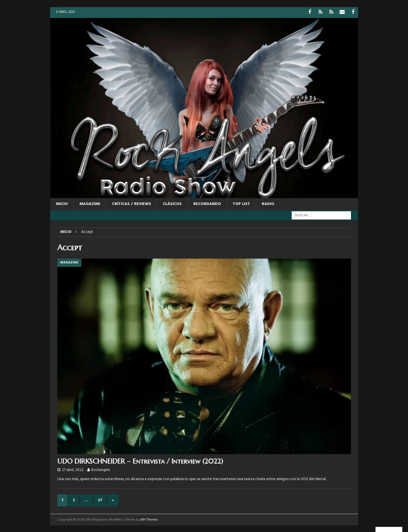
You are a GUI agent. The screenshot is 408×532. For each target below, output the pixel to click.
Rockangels (101, 469)
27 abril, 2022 (73, 469)
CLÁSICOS (172, 203)
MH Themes (149, 519)
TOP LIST (241, 203)
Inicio (62, 203)
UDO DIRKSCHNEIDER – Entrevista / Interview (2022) (140, 461)
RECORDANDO (207, 203)
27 (100, 499)
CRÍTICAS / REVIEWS (132, 203)
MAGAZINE (90, 203)
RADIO (268, 203)
